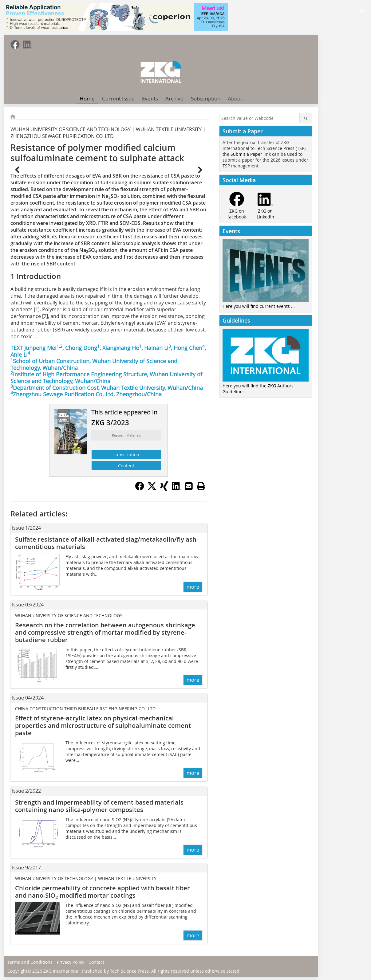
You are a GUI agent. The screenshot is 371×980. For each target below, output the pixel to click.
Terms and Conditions (30, 962)
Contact (96, 962)
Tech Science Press (129, 971)
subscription (126, 455)
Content (126, 466)
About (235, 98)
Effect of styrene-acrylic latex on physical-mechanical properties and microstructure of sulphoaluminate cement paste (103, 725)
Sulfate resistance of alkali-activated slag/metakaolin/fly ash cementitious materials (106, 543)
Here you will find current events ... (259, 306)
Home (87, 98)
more (193, 587)
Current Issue (118, 98)
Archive (174, 98)
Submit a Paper (246, 154)
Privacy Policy (71, 962)
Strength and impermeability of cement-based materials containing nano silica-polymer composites (99, 806)
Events (150, 98)
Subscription (206, 98)
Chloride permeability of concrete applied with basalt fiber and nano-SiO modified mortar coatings (103, 892)
